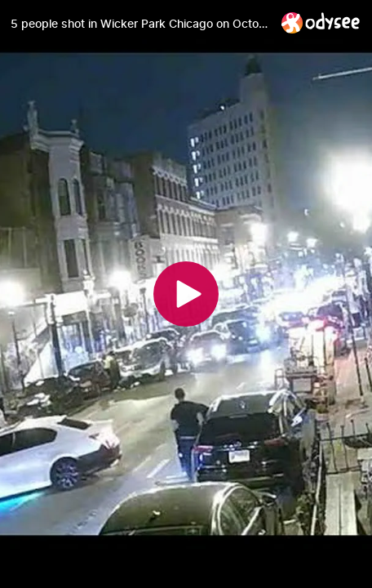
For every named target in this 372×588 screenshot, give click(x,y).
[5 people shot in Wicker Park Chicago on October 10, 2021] (139, 24)
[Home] (321, 22)
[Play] (186, 294)
